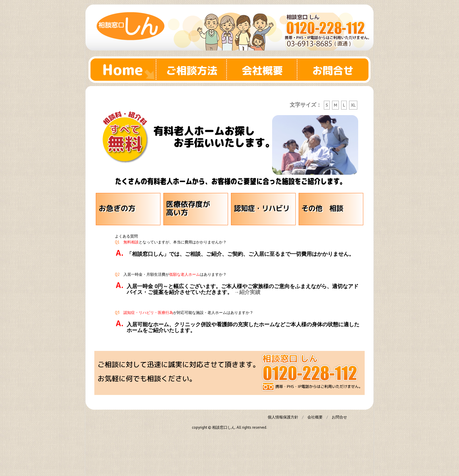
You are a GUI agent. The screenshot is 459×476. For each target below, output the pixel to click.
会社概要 (265, 70)
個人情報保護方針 (283, 417)
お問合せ (335, 70)
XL (353, 105)
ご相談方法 (194, 70)
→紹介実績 (247, 292)
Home (124, 70)
